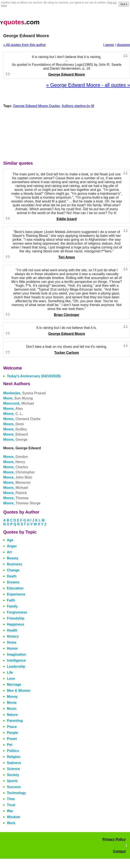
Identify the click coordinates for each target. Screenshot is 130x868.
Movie (12, 703)
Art (9, 552)
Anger (12, 546)
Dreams (13, 582)
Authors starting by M (78, 106)
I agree (109, 45)
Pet (10, 745)
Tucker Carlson (67, 353)
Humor (12, 648)
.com (20, 22)
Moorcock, (19, 403)
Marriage (14, 685)
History (13, 636)
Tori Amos (67, 257)
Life (10, 672)
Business (15, 564)
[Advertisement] (67, 135)
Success (14, 787)
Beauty (13, 558)
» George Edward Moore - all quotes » (88, 85)
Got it (124, 4)
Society (13, 775)
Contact (119, 851)
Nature (12, 715)
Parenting (15, 721)
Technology (16, 793)
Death (12, 576)
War (10, 811)
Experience (16, 594)
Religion (14, 757)
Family (12, 606)
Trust (11, 805)
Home (12, 642)
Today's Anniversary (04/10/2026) (34, 376)
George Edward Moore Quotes (37, 106)
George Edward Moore (67, 74)
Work (11, 823)
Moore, (13, 409)
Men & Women (19, 691)
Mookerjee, (24, 393)
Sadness (14, 763)
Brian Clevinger (67, 315)
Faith (11, 600)
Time (11, 799)
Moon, (18, 398)
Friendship (16, 618)
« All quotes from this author (24, 45)
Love (11, 679)
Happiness (16, 624)
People (12, 733)
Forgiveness (17, 612)
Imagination (17, 654)
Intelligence (16, 660)
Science (13, 769)
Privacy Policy (114, 839)
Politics (13, 751)
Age (10, 540)
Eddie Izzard (67, 219)
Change (13, 570)
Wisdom (14, 817)
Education (15, 588)
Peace (12, 727)
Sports (12, 781)
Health (12, 630)
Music (12, 709)
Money (12, 697)
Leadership (16, 666)
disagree (123, 45)
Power (12, 739)
